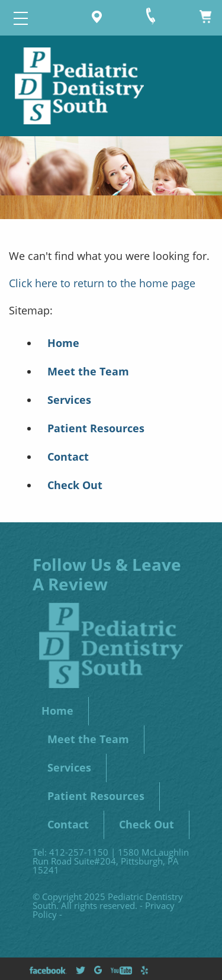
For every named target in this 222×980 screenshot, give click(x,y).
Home (63, 343)
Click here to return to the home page (102, 283)
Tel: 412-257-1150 (70, 852)
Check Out (75, 485)
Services (69, 400)
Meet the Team (88, 371)
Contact (68, 457)
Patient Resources (96, 428)
